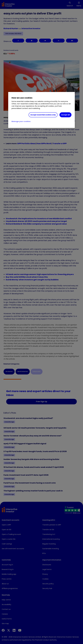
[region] (41, 110)
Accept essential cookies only (43, 115)
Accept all (65, 115)
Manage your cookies (21, 121)
